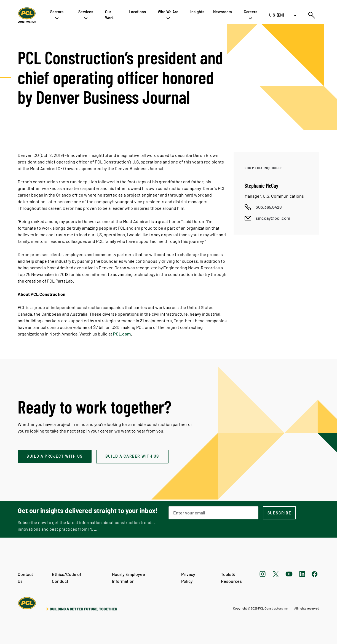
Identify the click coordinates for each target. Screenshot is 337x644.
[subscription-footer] (279, 513)
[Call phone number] (263, 207)
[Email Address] (213, 513)
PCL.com (122, 334)
